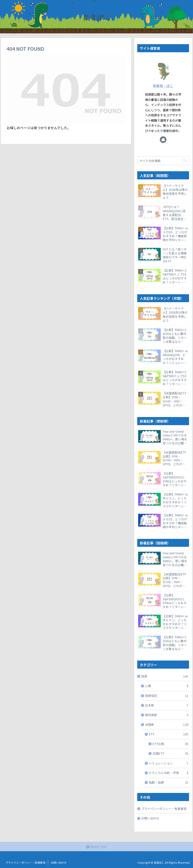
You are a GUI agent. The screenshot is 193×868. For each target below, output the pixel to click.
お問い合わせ (150, 818)
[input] (163, 161)
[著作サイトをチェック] (163, 140)
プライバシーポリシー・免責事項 (164, 809)
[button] (185, 161)
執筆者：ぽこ (163, 86)
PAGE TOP (96, 847)
